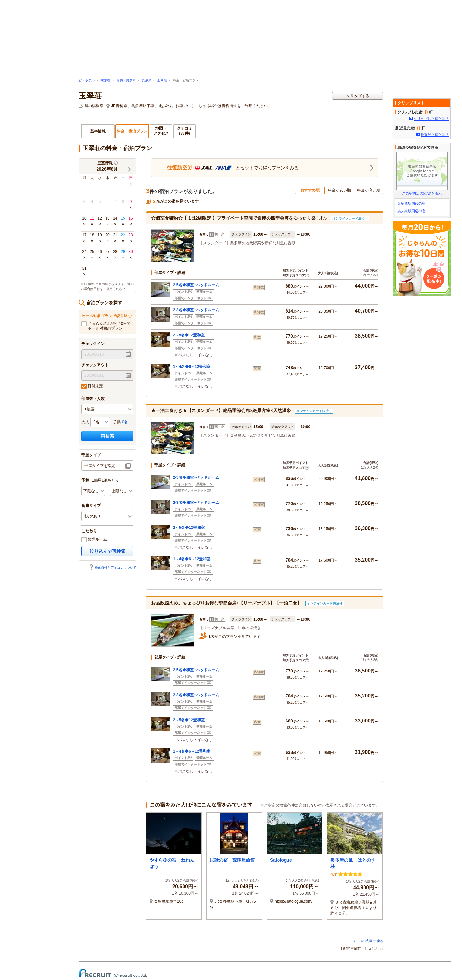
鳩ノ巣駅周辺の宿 (411, 211)
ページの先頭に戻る (368, 941)
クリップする (358, 96)
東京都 (106, 80)
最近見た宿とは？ (435, 135)
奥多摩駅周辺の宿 (411, 203)
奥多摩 (147, 80)
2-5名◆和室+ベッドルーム (196, 285)
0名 (125, 422)
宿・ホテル (87, 80)
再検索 (107, 436)
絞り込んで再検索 (107, 551)
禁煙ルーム (94, 540)
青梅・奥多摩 (126, 80)
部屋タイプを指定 (100, 466)
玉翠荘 (162, 80)
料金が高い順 (369, 190)
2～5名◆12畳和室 (189, 335)
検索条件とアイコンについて (113, 567)
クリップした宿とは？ (431, 119)
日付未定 (92, 386)
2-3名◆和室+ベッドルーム (196, 310)
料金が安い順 (339, 190)
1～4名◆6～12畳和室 (192, 367)
